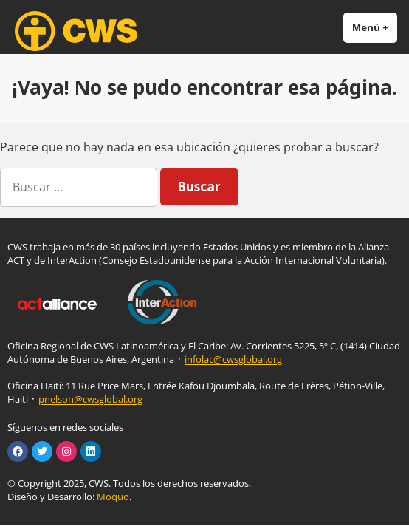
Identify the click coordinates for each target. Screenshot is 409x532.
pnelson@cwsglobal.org (90, 399)
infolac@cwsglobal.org (233, 359)
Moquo (113, 497)
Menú (375, 27)
